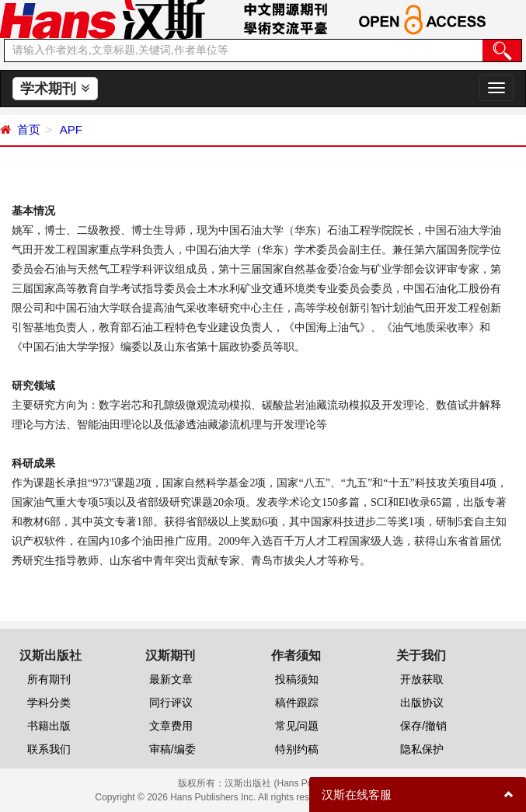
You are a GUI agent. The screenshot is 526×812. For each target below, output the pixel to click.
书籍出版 (49, 726)
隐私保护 (422, 749)
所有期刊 (49, 679)
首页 (29, 129)
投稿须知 (297, 679)
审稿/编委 (172, 749)
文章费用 (171, 726)
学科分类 (49, 702)
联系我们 (49, 749)
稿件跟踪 (297, 702)
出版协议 (422, 702)
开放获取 (422, 679)
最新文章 (171, 679)
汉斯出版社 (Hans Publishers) (286, 783)
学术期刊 (55, 89)
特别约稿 (297, 749)
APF (70, 129)
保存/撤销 (423, 726)
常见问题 (297, 726)
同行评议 (171, 702)
